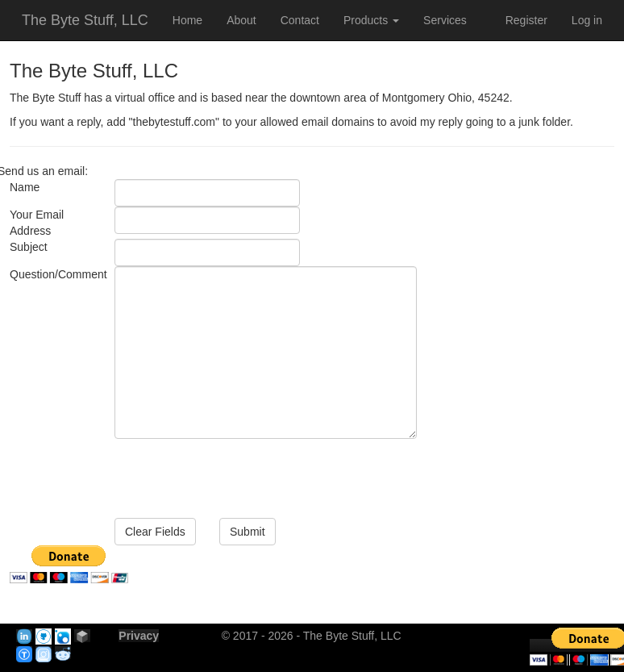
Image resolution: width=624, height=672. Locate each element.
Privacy (139, 636)
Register (526, 20)
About (241, 20)
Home (187, 20)
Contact (300, 20)
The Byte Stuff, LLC (85, 20)
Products (371, 20)
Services (445, 20)
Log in (587, 20)
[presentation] (237, 470)
